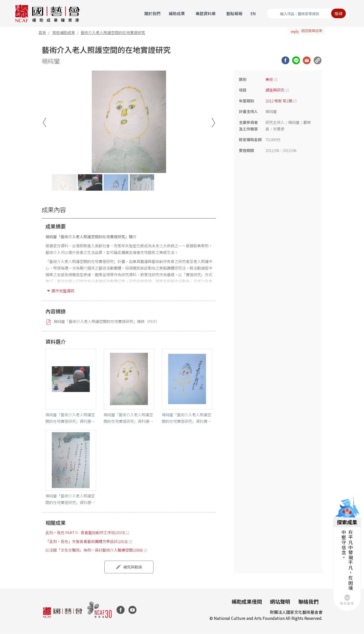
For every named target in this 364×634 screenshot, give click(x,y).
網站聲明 (280, 602)
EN (253, 13)
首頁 (42, 32)
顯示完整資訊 (63, 291)
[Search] (308, 13)
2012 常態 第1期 (279, 101)
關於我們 (152, 13)
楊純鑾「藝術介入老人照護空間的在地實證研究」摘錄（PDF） (107, 321)
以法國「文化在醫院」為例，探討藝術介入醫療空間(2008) (94, 550)
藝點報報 (234, 13)
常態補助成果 (64, 32)
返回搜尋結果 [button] (312, 31)
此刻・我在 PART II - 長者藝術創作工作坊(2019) (85, 532)
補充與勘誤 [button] (133, 567)
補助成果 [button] (177, 13)
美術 (269, 79)
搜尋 (338, 13)
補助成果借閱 (247, 602)
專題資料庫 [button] (206, 13)
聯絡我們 (308, 602)
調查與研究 (275, 90)
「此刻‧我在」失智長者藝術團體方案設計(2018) (87, 541)
